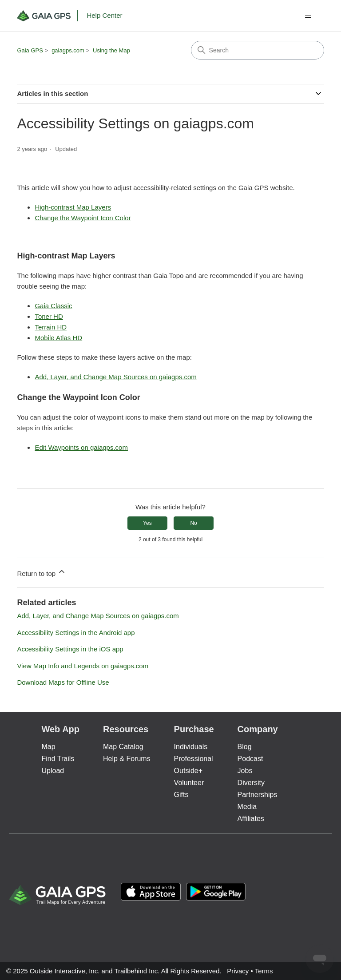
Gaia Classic (53, 306)
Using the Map (111, 50)
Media (247, 807)
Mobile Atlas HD (58, 338)
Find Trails (58, 759)
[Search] (258, 50)
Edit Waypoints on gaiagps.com (81, 447)
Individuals (191, 747)
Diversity (251, 783)
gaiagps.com (68, 50)
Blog (245, 747)
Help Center (104, 15)
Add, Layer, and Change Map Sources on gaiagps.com (115, 377)
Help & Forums (127, 759)
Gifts (181, 795)
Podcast (250, 759)
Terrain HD (51, 327)
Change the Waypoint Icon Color (83, 218)
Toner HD (49, 316)
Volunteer (189, 783)
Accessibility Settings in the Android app (76, 633)
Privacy (238, 971)
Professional (194, 759)
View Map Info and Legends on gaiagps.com (83, 666)
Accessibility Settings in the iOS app (70, 649)
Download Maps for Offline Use (63, 682)
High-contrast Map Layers (73, 207)
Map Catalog (123, 747)
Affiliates (251, 819)
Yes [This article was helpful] (147, 523)
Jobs (245, 771)
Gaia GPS (30, 50)
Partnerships (258, 795)
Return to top (42, 572)
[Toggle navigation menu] (308, 16)
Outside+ (188, 771)
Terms (264, 971)
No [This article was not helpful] (193, 523)
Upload (53, 771)
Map (48, 747)
